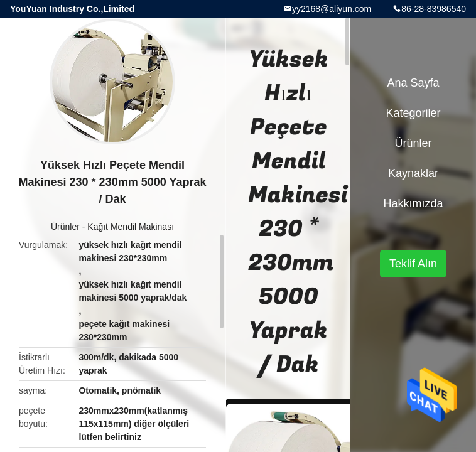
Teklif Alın (413, 264)
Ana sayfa (413, 83)
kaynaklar (413, 173)
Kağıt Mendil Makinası (131, 227)
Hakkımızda (413, 203)
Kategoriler (413, 113)
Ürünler (65, 227)
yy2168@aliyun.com (332, 9)
